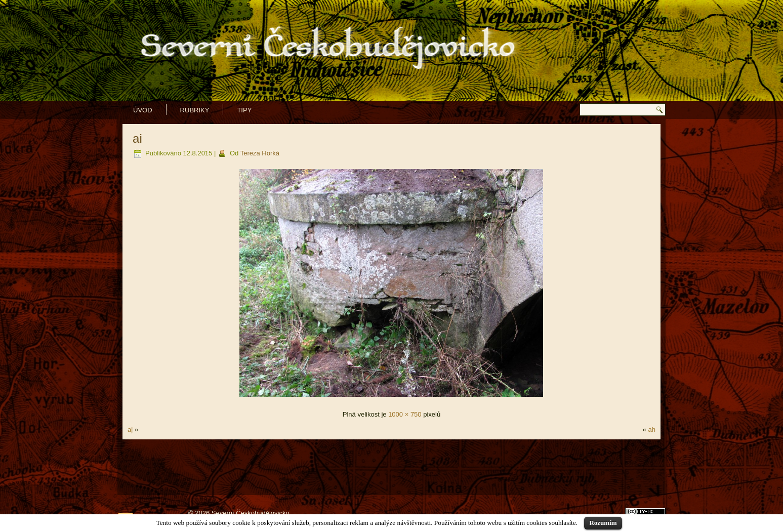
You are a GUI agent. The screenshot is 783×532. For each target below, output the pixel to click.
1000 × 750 (405, 414)
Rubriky (195, 110)
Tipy (244, 110)
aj (130, 429)
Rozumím (603, 523)
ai (137, 138)
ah (651, 429)
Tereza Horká (260, 153)
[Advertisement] (391, 467)
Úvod (143, 110)
